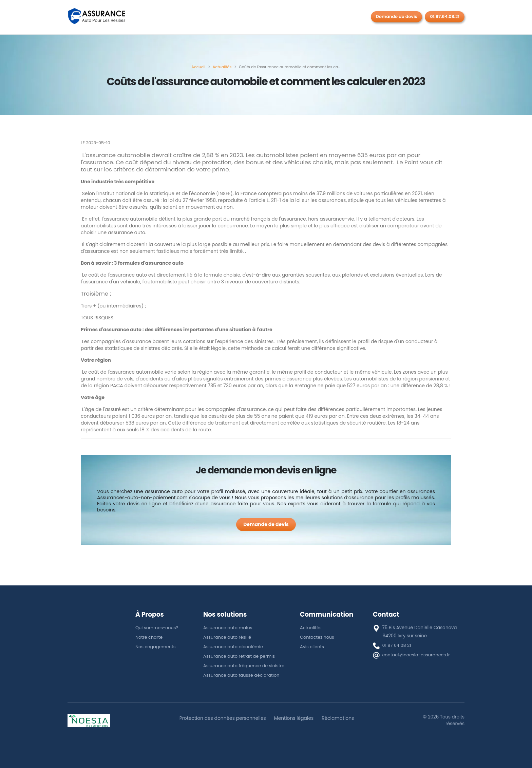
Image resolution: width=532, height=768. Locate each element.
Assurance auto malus (229, 628)
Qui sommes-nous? (158, 628)
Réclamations (340, 718)
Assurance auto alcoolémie (234, 647)
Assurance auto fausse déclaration (243, 675)
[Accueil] (198, 67)
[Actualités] (222, 67)
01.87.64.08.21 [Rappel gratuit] (445, 16)
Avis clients (312, 647)
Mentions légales (295, 718)
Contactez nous (318, 637)
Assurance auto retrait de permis (240, 656)
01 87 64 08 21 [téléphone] (397, 645)
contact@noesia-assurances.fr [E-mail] (417, 655)
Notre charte (149, 637)
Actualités (311, 628)
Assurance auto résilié (228, 637)
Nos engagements (156, 647)
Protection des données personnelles (221, 718)
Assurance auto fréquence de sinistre (245, 666)
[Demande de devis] (266, 525)
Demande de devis (397, 16)
